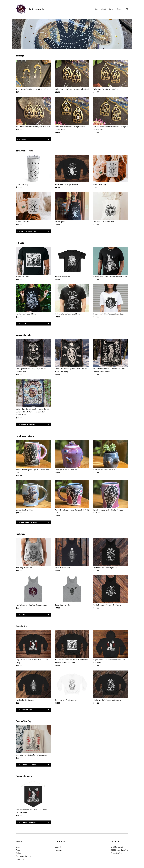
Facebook (58, 847)
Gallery (111, 9)
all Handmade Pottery (27, 522)
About (104, 9)
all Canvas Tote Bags (27, 765)
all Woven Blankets (26, 424)
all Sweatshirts (25, 710)
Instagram (58, 850)
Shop (97, 9)
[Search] (127, 9)
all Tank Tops (24, 615)
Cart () (119, 9)
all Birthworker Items (28, 231)
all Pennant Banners (27, 822)
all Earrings (23, 139)
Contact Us (20, 859)
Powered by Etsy (116, 853)
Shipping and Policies (23, 856)
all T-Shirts (23, 324)
